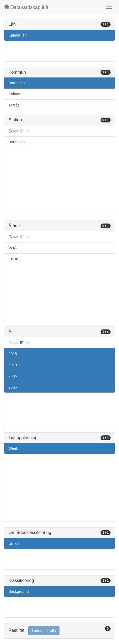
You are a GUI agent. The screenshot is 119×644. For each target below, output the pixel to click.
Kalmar (14, 94)
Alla (13, 131)
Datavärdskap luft (26, 7)
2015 (13, 354)
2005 (13, 387)
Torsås (14, 105)
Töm (25, 343)
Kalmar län (18, 35)
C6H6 (13, 259)
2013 (13, 365)
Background (19, 591)
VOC (12, 248)
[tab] (59, 631)
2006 (13, 376)
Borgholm (17, 83)
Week (13, 448)
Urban (14, 543)
